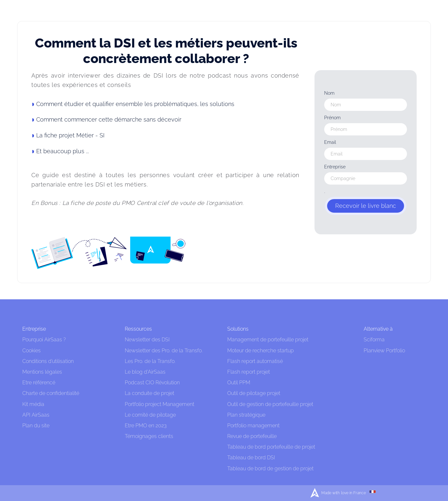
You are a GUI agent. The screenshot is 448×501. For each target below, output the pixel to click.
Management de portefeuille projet (268, 340)
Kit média (33, 404)
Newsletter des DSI (147, 340)
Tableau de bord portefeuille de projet (271, 447)
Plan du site (36, 426)
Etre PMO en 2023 (146, 426)
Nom (329, 93)
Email (330, 142)
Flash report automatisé (255, 361)
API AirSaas (36, 415)
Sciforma (374, 340)
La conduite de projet (149, 393)
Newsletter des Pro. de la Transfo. (164, 351)
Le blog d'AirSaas (145, 372)
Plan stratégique (246, 415)
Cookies (32, 351)
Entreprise (335, 167)
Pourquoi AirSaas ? (44, 340)
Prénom (332, 118)
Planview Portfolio (384, 351)
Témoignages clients (149, 436)
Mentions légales (43, 372)
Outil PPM (239, 383)
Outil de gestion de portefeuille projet (270, 404)
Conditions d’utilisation (48, 361)
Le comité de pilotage (150, 415)
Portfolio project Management (160, 404)
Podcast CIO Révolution (152, 383)
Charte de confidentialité (51, 393)
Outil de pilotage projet (254, 393)
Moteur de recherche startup (261, 351)
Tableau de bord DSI (251, 458)
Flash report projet (249, 372)
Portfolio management (253, 426)
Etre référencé (39, 383)
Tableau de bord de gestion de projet (270, 469)
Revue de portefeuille (252, 436)
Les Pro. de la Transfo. (150, 361)
